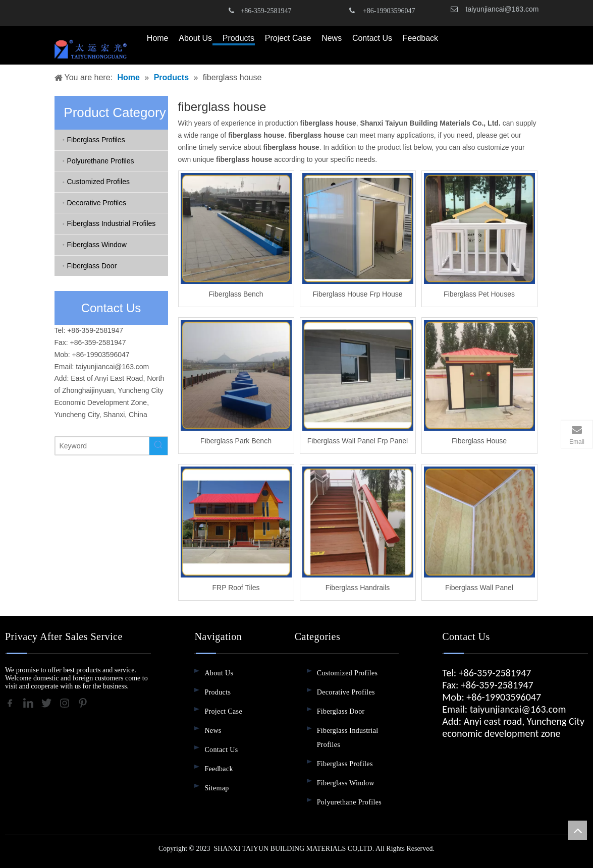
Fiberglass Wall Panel (479, 588)
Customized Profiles (99, 182)
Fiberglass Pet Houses (479, 294)
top (577, 830)
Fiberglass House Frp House (357, 294)
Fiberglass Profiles (96, 140)
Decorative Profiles (97, 203)
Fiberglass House (479, 441)
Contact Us (221, 750)
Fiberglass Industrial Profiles (112, 223)
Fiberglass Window (97, 245)
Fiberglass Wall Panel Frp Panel (358, 441)
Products (218, 692)
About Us (219, 673)
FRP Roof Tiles (236, 588)
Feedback (219, 769)
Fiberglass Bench (236, 294)
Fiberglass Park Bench (236, 441)
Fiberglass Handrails (358, 588)
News (213, 731)
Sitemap (217, 788)
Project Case (223, 711)
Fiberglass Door (92, 266)
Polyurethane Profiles (101, 161)
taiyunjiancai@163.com (502, 9)
